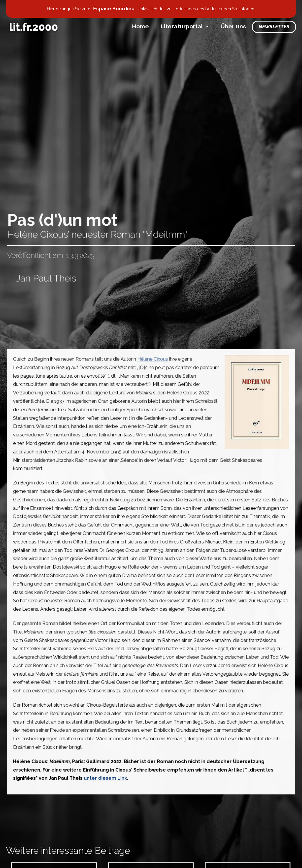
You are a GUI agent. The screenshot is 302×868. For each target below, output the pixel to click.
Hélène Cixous (153, 364)
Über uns (233, 26)
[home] (34, 27)
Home (141, 26)
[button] (185, 26)
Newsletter (274, 27)
